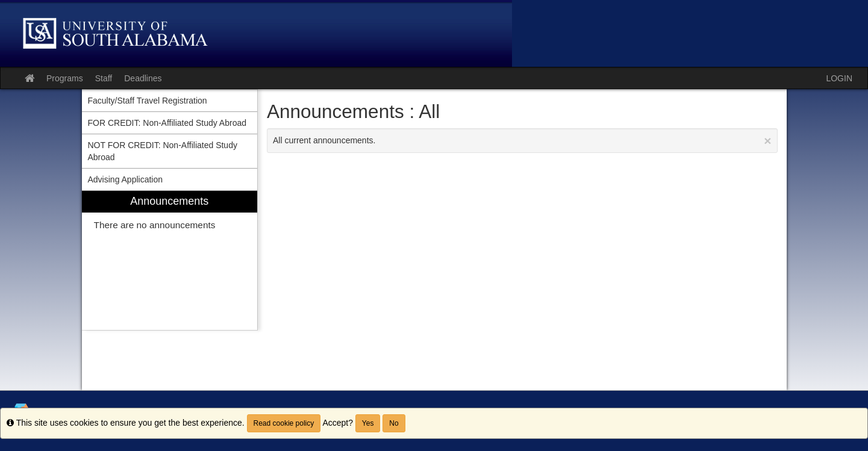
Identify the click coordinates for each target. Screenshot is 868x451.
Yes (368, 423)
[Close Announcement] (767, 141)
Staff (104, 78)
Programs (65, 78)
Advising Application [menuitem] (126, 179)
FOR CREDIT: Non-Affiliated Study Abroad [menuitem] (167, 123)
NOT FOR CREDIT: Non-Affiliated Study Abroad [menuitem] (163, 151)
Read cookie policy (284, 423)
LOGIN (839, 78)
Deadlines (143, 78)
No (394, 423)
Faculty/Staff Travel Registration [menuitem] (148, 101)
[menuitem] (170, 260)
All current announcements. (522, 141)
